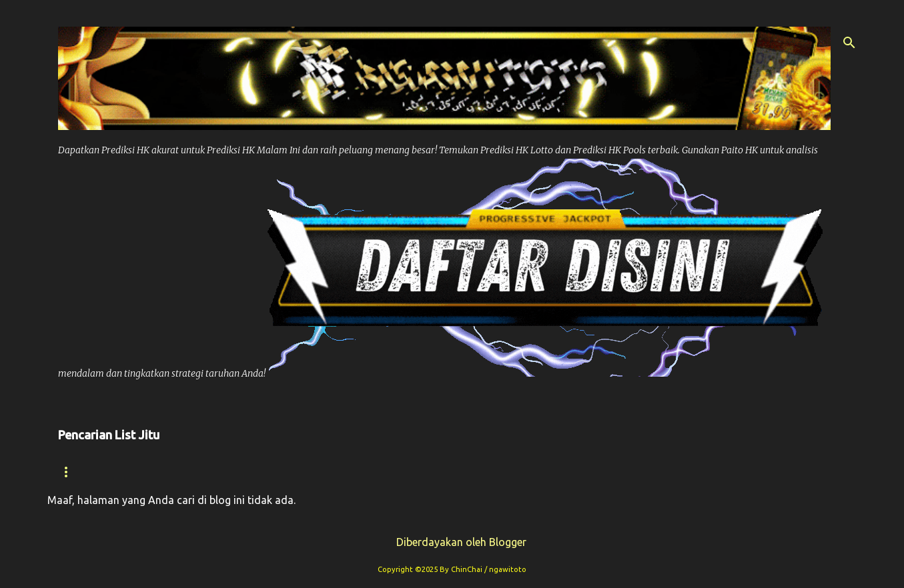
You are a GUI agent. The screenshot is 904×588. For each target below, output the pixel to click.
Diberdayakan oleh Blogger (452, 542)
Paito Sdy (762, 472)
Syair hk (161, 472)
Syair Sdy (679, 472)
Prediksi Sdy (588, 472)
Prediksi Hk (246, 472)
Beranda (83, 472)
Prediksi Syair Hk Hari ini (453, 472)
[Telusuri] (849, 43)
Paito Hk (331, 472)
